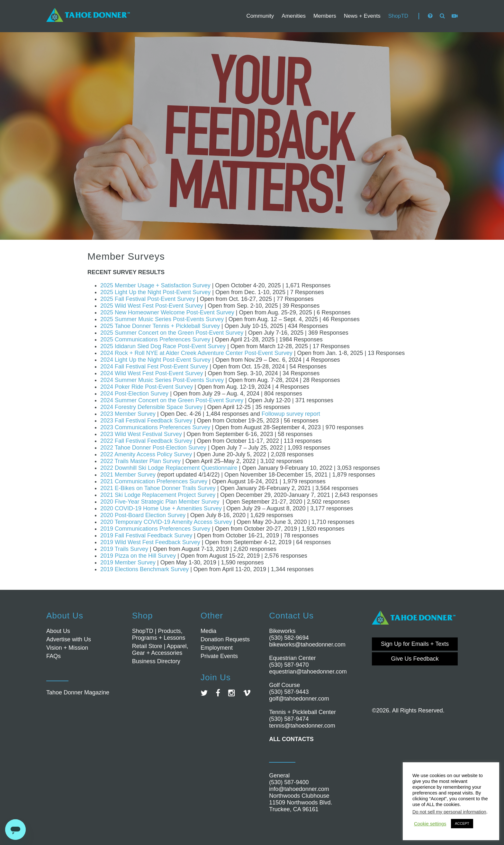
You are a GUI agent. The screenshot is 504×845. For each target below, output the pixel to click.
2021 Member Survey (128, 475)
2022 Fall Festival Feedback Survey (146, 441)
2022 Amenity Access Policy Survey (146, 454)
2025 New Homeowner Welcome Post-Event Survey (167, 312)
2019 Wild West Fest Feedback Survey (150, 542)
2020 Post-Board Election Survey (143, 515)
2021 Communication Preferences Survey (154, 481)
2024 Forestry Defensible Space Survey (151, 407)
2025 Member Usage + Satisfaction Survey (155, 285)
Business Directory (156, 661)
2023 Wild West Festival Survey (141, 434)
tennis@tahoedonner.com (302, 726)
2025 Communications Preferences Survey (156, 339)
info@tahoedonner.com (299, 789)
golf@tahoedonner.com (299, 699)
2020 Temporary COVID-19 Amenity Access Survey (166, 522)
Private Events (219, 656)
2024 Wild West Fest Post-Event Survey (152, 373)
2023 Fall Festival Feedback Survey (146, 421)
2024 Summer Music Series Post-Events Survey (162, 380)
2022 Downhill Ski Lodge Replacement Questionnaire (169, 468)
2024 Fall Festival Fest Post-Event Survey (154, 367)
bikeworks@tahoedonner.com (307, 645)
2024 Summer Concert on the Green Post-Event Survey (172, 400)
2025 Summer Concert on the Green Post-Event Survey (172, 333)
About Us (58, 631)
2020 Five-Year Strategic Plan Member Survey (160, 502)
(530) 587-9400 (289, 782)
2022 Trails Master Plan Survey (140, 461)
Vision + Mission (67, 648)
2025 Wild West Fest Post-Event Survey (152, 306)
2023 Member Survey (128, 414)
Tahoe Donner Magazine (78, 692)
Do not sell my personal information (449, 812)
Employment (217, 648)
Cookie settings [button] (430, 824)
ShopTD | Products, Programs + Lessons (159, 634)
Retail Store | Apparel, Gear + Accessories (160, 650)
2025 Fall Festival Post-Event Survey (148, 299)
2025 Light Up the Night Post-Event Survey (155, 292)
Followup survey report (291, 414)
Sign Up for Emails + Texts (415, 644)
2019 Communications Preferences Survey (155, 529)
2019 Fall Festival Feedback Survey (146, 535)
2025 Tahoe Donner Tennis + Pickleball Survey (160, 326)
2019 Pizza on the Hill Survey (138, 556)
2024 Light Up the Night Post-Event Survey (155, 360)
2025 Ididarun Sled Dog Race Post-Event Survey (163, 346)
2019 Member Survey (128, 562)
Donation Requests (225, 639)
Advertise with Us (69, 639)
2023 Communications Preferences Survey (155, 427)
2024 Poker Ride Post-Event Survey (147, 387)
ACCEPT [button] (462, 823)
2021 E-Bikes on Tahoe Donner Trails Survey (158, 488)
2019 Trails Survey (124, 549)
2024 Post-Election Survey (134, 394)
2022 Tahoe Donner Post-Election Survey (153, 448)
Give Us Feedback (415, 659)
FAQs (54, 656)
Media (208, 631)
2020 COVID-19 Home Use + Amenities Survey (161, 508)
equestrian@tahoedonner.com (308, 672)
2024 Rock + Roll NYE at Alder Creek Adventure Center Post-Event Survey (196, 353)
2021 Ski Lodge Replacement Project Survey (158, 495)
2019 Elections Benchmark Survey (144, 569)
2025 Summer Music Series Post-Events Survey (162, 319)
